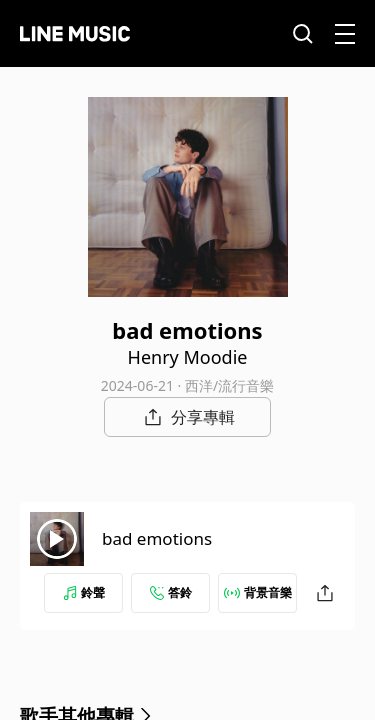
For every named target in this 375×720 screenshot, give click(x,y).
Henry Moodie (188, 357)
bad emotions (157, 538)
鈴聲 (84, 592)
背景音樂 (258, 592)
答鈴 (171, 592)
